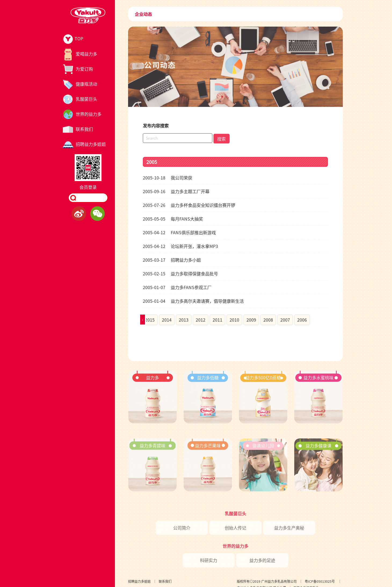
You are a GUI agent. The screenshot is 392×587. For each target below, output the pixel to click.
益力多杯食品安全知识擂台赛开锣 (189, 205)
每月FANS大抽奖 (173, 219)
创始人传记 (235, 528)
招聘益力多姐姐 (139, 581)
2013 (184, 320)
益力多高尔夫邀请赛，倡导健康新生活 (193, 301)
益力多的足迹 (262, 560)
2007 (285, 320)
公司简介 (182, 528)
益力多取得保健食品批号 (180, 273)
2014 (167, 320)
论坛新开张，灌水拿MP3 (180, 246)
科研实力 (209, 560)
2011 (217, 320)
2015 (150, 320)
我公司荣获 (168, 178)
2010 (234, 320)
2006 (302, 320)
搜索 (222, 139)
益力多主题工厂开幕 (176, 191)
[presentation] (143, 320)
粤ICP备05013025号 (320, 581)
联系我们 (165, 581)
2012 (201, 320)
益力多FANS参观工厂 (177, 287)
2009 (251, 320)
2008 (268, 320)
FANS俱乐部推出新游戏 (179, 232)
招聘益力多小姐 (172, 260)
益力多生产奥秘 (289, 528)
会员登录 (88, 187)
